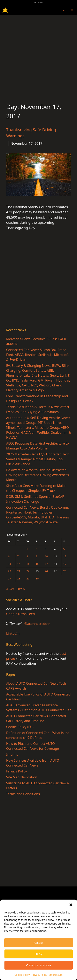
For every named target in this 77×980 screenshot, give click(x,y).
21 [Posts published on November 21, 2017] (19, 571)
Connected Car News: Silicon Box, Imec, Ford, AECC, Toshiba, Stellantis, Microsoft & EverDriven (37, 355)
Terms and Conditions (23, 794)
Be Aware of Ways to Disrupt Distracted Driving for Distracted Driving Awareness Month (37, 475)
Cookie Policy (22, 975)
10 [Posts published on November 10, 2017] (46, 556)
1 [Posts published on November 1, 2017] (27, 549)
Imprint (12, 754)
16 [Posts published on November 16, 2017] (37, 564)
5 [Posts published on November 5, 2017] (64, 549)
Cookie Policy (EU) (20, 727)
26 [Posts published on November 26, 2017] (65, 571)
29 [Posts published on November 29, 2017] (28, 578)
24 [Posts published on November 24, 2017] (46, 571)
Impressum (56, 975)
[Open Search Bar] (64, 10)
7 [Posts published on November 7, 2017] (18, 556)
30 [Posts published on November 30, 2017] (37, 578)
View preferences (38, 965)
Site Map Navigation (22, 777)
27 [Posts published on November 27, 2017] (10, 578)
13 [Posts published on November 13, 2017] (10, 564)
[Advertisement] (38, 56)
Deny (38, 954)
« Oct (10, 589)
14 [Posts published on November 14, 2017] (19, 564)
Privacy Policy (40, 975)
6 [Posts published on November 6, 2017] (9, 556)
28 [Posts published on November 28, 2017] (19, 578)
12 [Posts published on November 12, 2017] (65, 556)
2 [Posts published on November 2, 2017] (36, 549)
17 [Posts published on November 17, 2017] (46, 564)
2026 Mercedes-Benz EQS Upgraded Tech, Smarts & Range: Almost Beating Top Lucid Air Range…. (38, 459)
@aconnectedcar (37, 624)
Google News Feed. (21, 614)
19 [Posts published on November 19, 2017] (65, 564)
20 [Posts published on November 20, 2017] (10, 571)
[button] (71, 905)
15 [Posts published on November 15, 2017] (28, 564)
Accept (38, 943)
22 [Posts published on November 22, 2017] (28, 571)
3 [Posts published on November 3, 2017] (45, 549)
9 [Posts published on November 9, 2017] (36, 556)
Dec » (21, 589)
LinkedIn (13, 633)
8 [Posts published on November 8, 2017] (27, 556)
